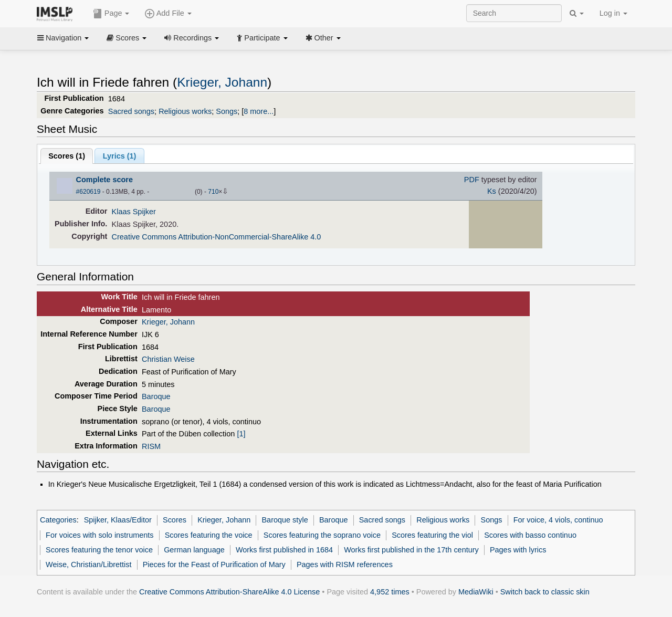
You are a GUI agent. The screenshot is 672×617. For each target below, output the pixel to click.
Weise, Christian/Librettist (88, 564)
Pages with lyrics (518, 550)
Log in (613, 13)
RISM (151, 446)
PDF (472, 180)
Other (323, 38)
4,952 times (390, 592)
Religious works (185, 111)
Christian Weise (168, 359)
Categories (58, 520)
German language (194, 550)
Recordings (192, 38)
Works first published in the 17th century (411, 550)
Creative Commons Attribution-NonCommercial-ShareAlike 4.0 (217, 237)
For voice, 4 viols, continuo (558, 520)
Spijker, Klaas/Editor (118, 520)
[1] (241, 434)
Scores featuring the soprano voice (322, 535)
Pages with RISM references (345, 564)
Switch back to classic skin (545, 592)
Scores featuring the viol (432, 535)
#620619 (88, 192)
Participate (262, 38)
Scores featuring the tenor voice (99, 550)
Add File (168, 14)
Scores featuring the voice (209, 535)
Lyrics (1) (120, 156)
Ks (492, 191)
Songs (227, 111)
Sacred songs (131, 111)
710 (213, 192)
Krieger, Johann (222, 82)
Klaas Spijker (134, 212)
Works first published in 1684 (284, 550)
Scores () (67, 156)
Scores (127, 38)
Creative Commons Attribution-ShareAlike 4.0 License (229, 592)
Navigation (63, 38)
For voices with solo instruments (99, 535)
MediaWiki (476, 592)
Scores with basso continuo (530, 535)
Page (111, 14)
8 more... (259, 111)
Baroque (156, 396)
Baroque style (285, 520)
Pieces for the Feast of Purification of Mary (214, 564)
